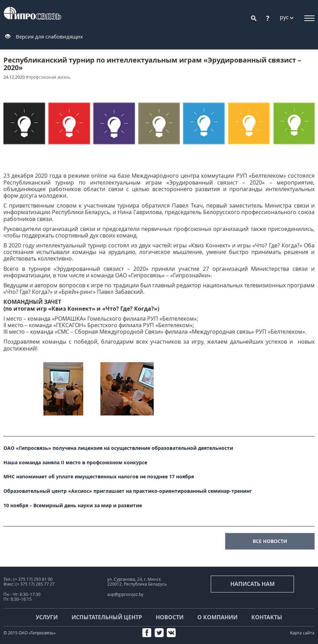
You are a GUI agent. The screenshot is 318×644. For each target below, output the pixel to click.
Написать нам (253, 584)
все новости (270, 541)
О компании (217, 617)
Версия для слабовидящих (49, 36)
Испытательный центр (107, 617)
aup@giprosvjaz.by (125, 594)
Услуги (47, 617)
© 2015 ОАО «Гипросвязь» (30, 633)
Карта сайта (302, 633)
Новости (170, 617)
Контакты (267, 617)
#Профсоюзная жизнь (48, 77)
